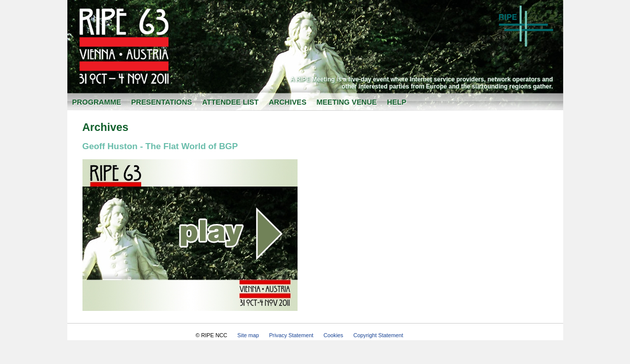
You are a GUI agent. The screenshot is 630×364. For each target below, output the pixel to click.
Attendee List (230, 102)
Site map (248, 335)
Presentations (161, 102)
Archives (287, 102)
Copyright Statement (378, 335)
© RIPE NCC (212, 335)
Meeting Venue (347, 102)
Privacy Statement (291, 335)
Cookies (333, 335)
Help (397, 102)
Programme (97, 102)
